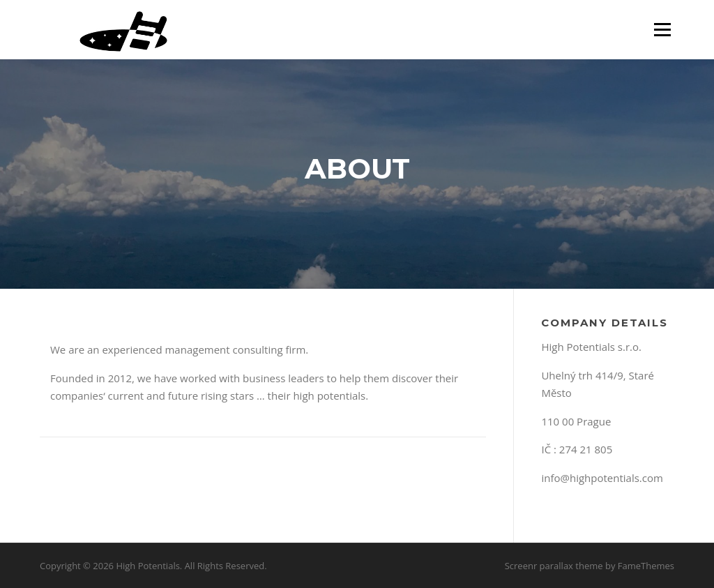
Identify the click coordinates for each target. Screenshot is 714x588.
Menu (662, 29)
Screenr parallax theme (554, 566)
